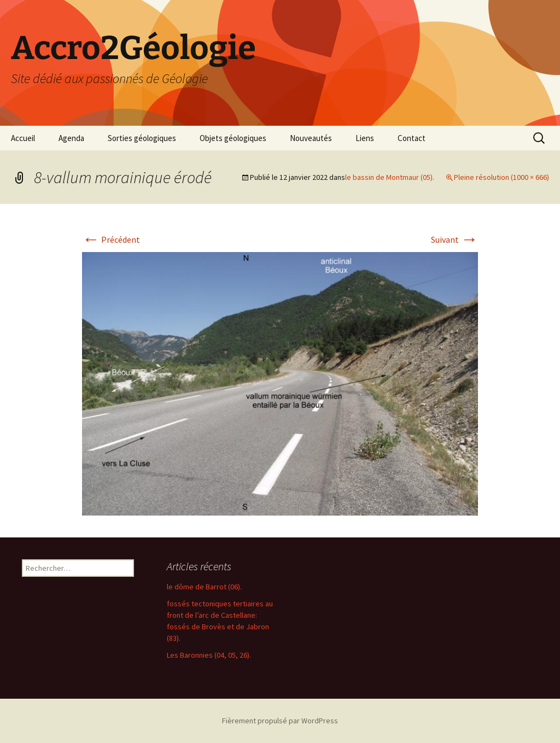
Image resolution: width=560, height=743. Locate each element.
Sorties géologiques (142, 138)
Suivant (454, 239)
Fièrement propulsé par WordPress (280, 721)
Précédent (111, 239)
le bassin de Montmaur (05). (390, 177)
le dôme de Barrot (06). (204, 587)
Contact (412, 138)
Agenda (71, 138)
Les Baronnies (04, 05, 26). (209, 655)
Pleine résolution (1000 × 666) (501, 177)
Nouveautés (311, 138)
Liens (365, 138)
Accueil (23, 138)
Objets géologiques (233, 138)
